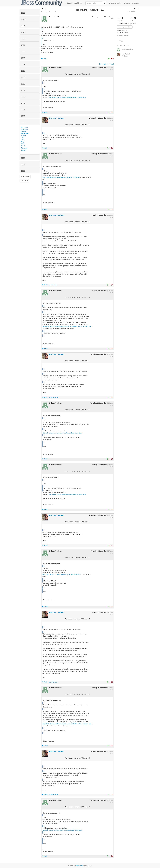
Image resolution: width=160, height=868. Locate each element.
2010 (23, 116)
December (25, 127)
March (23, 146)
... (43, 29)
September (25, 133)
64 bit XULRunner (133, 12)
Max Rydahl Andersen (57, 118)
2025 (23, 19)
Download (24, 181)
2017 (23, 71)
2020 (23, 52)
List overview (25, 177)
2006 (23, 171)
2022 (23, 39)
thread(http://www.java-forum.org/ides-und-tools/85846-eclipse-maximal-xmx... (68, 327)
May (23, 142)
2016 (23, 77)
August (23, 136)
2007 (23, 165)
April (23, 144)
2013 (23, 97)
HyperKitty (80, 865)
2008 (23, 158)
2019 (23, 58)
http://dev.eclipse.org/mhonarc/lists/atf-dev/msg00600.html (67, 97)
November (25, 129)
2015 (23, 84)
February (24, 148)
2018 (23, 65)
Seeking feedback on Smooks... (51, 12)
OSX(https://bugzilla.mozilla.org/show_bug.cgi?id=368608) (61, 177)
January (24, 150)
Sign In (127, 3)
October (24, 131)
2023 (23, 32)
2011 (23, 110)
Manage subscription (125, 27)
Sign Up (135, 3)
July (22, 138)
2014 (23, 90)
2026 (23, 13)
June (23, 140)
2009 (23, 123)
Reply (44, 59)
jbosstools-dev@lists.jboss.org (127, 23)
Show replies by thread (106, 64)
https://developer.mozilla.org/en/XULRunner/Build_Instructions (62, 433)
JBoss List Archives (51, 3)
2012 (23, 103)
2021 (23, 45)
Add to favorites (123, 36)
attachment (54, 285)
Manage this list (115, 3)
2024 (23, 26)
